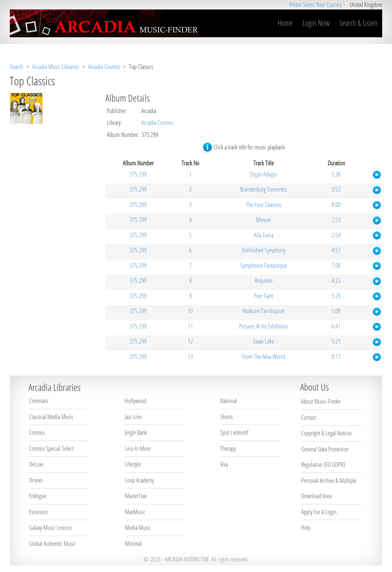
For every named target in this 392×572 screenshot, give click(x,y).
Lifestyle (133, 464)
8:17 (336, 357)
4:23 (336, 280)
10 (190, 311)
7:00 (336, 265)
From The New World (263, 357)
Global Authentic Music (52, 544)
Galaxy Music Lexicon (50, 528)
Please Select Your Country (315, 5)
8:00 (336, 205)
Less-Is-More (138, 448)
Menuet (263, 220)
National (229, 401)
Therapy (228, 448)
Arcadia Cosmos (104, 67)
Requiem (264, 280)
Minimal (133, 544)
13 (190, 357)
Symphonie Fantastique (263, 265)
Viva (224, 464)
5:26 (336, 174)
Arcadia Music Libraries (56, 67)
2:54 (336, 235)
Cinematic (39, 401)
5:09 (336, 311)
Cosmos (37, 432)
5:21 (336, 341)
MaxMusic (135, 512)
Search (16, 67)
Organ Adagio (263, 174)
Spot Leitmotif (234, 432)
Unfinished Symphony (264, 250)
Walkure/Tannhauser (263, 311)
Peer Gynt (263, 296)
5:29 (336, 296)
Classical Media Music (51, 417)
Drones (36, 480)
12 (190, 341)
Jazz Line (133, 417)
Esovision (38, 512)
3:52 (336, 189)
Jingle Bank (136, 432)
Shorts (227, 417)
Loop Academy (139, 480)
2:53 (336, 220)
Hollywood (136, 401)
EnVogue (38, 496)
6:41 (336, 326)
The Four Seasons (264, 205)
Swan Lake (263, 341)
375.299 (138, 174)
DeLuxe (36, 464)
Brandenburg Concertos (263, 189)
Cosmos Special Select (51, 448)
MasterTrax (136, 496)
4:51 (336, 250)
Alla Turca (264, 235)
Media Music (138, 528)
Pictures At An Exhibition (263, 326)
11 (190, 326)
